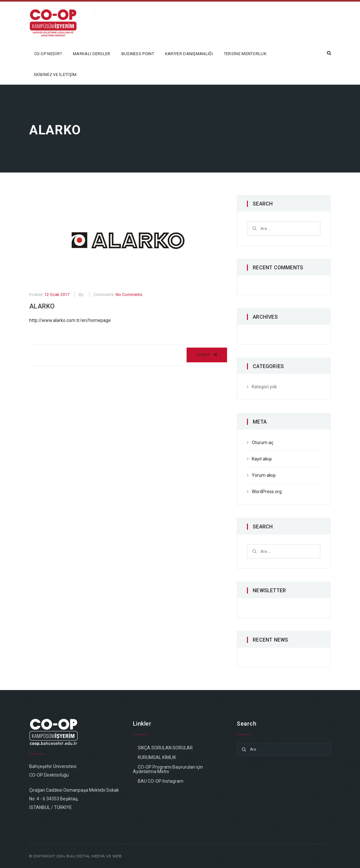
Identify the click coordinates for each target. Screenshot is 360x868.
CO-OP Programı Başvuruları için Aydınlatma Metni (168, 769)
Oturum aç (263, 442)
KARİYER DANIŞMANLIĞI (189, 54)
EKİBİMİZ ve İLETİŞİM (55, 75)
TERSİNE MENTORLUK (245, 54)
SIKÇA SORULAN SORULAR (165, 748)
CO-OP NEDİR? (48, 54)
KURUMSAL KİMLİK (157, 757)
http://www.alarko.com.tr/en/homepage (70, 320)
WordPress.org (267, 492)
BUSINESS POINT (138, 54)
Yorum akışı (264, 475)
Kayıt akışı (262, 459)
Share (207, 355)
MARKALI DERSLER (92, 54)
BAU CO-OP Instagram (161, 781)
